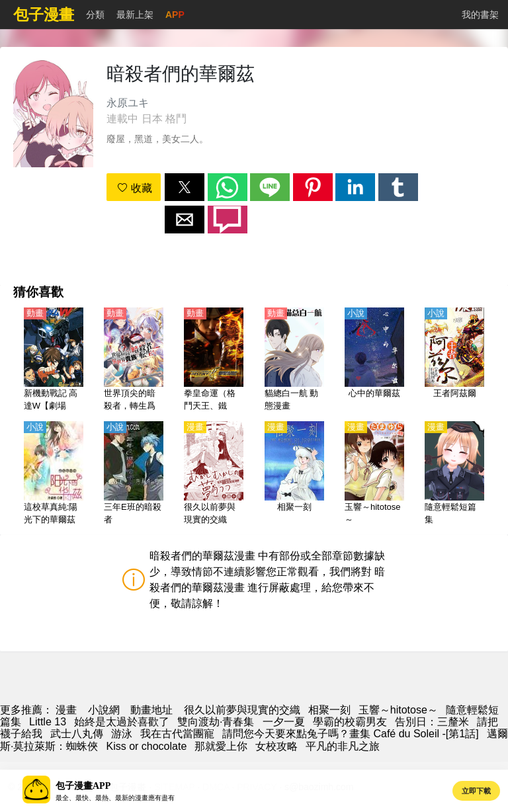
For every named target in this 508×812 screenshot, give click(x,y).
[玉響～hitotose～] (374, 474)
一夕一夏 (284, 722)
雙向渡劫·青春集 (216, 722)
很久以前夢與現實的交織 (242, 710)
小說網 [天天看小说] (104, 710)
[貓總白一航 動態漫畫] (294, 360)
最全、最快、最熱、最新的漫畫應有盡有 (115, 798)
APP (175, 15)
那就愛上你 (221, 746)
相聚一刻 (329, 710)
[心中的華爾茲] (374, 360)
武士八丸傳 (77, 734)
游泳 (122, 734)
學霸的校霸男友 (350, 722)
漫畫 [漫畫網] (66, 710)
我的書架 (480, 15)
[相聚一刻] (294, 474)
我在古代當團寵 (177, 734)
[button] (185, 187)
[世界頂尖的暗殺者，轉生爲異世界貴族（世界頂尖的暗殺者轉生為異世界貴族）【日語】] (134, 360)
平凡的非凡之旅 (343, 746)
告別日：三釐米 (432, 722)
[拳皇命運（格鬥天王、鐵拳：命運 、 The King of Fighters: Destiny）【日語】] (214, 360)
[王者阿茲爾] (454, 360)
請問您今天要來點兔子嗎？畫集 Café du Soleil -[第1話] (351, 734)
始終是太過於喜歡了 (122, 722)
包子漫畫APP (83, 786)
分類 (95, 15)
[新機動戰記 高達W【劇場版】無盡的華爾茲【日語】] (54, 360)
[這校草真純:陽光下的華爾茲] (54, 474)
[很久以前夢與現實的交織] (214, 474)
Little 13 (48, 722)
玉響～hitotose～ (398, 710)
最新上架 (135, 15)
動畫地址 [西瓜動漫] (151, 710)
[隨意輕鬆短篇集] (454, 474)
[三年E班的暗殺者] (134, 474)
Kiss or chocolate (146, 746)
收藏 (134, 188)
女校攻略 (276, 746)
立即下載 (476, 791)
